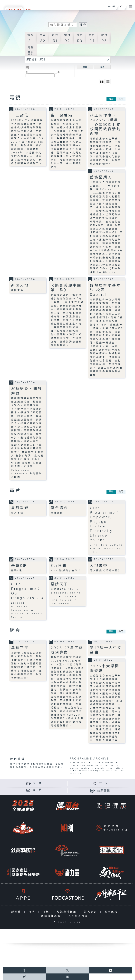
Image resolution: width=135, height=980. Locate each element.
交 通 (38, 783)
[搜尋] (121, 6)
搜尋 (102, 67)
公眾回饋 (104, 791)
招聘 (33, 912)
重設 (85, 67)
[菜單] (130, 6)
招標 (47, 912)
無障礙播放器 (52, 916)
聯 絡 (38, 790)
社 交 (104, 783)
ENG (110, 7)
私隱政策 (112, 912)
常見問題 (91, 912)
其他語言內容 (79, 916)
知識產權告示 (67, 912)
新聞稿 (17, 912)
